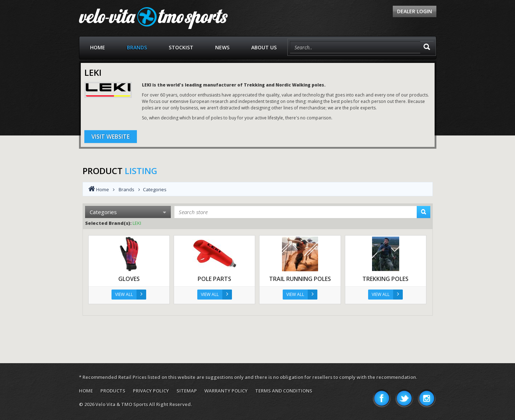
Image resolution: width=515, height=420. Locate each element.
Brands (137, 47)
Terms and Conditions (284, 391)
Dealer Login (415, 11)
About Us (264, 47)
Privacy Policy (151, 391)
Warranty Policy (226, 391)
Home (98, 47)
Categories (128, 212)
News (222, 47)
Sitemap (187, 391)
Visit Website (111, 137)
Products (113, 391)
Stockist (181, 47)
